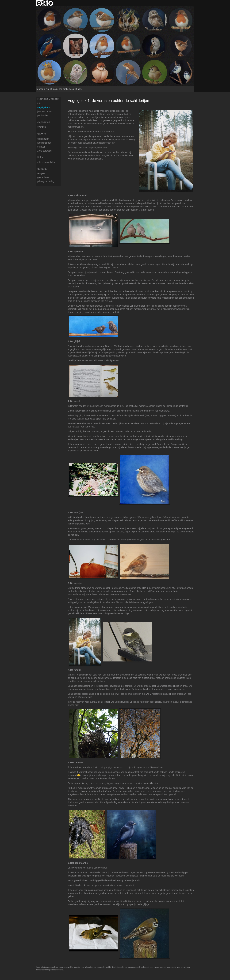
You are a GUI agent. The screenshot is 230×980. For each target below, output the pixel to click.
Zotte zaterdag (44, 151)
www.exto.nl (64, 967)
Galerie (42, 134)
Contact (42, 169)
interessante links (46, 162)
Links (40, 157)
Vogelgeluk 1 (44, 108)
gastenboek (43, 177)
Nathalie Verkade (48, 99)
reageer (41, 173)
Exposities (44, 122)
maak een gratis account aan (67, 89)
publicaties (43, 115)
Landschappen (44, 143)
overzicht (42, 127)
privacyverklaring (46, 181)
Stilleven (41, 147)
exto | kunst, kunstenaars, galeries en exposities (45, 3)
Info (39, 104)
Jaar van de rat (45, 111)
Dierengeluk (43, 139)
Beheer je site (43, 89)
